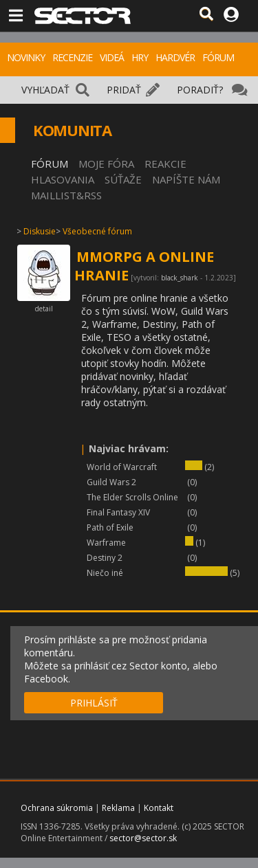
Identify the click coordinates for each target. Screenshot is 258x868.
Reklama (118, 808)
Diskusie (40, 231)
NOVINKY (26, 57)
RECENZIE (72, 57)
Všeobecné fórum (97, 231)
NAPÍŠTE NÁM (186, 179)
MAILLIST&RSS (66, 195)
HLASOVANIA (63, 179)
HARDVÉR (175, 57)
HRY (140, 57)
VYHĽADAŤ (45, 90)
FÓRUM (218, 57)
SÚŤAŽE (123, 179)
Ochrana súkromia (57, 808)
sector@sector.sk (143, 838)
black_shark (180, 278)
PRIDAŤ (124, 90)
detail (44, 309)
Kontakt (159, 808)
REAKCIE (165, 164)
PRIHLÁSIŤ (94, 703)
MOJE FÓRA (106, 164)
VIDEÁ (112, 57)
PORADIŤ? (200, 90)
